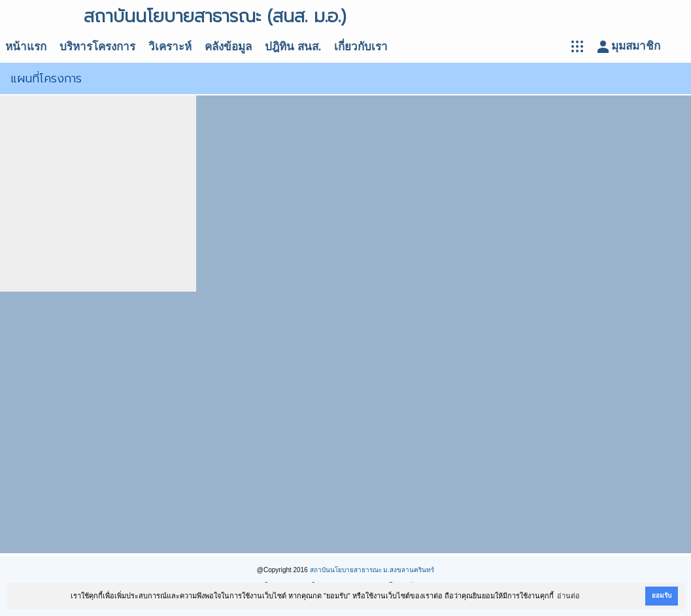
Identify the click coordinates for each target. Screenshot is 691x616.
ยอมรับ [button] (662, 595)
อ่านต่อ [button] (568, 596)
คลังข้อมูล (228, 47)
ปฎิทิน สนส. (293, 47)
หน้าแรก (26, 47)
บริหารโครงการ (97, 47)
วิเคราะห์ (170, 47)
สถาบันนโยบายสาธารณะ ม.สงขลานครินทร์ (372, 570)
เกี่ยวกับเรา (361, 47)
